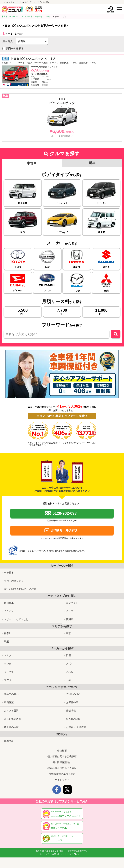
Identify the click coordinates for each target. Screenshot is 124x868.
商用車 (70, 616)
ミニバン (9, 608)
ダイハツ (9, 669)
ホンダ (8, 660)
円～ (23, 311)
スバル (70, 669)
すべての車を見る (14, 578)
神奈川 (8, 630)
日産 (68, 652)
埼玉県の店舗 (11, 724)
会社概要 (62, 747)
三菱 (68, 677)
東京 (68, 630)
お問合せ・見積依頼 (64, 530)
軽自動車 (9, 600)
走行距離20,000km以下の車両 (20, 586)
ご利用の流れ (73, 691)
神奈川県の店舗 (13, 716)
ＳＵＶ (70, 608)
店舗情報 (71, 707)
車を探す (9, 569)
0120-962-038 (65, 513)
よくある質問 (11, 707)
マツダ (8, 677)
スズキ (70, 660)
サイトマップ (62, 777)
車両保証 (9, 699)
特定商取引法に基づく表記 (62, 765)
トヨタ (8, 652)
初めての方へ (11, 691)
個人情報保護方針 (62, 759)
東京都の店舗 (73, 716)
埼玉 (6, 638)
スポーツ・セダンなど (16, 616)
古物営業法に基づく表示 (62, 771)
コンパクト (72, 600)
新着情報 (9, 738)
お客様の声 (72, 699)
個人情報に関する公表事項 (62, 753)
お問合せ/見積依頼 (76, 724)
